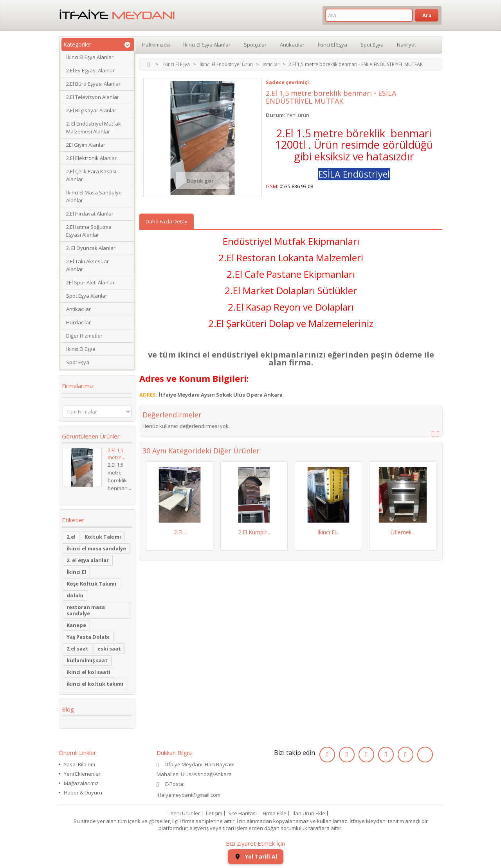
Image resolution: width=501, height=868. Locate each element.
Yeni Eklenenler (82, 774)
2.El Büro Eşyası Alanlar (93, 84)
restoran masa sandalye (86, 610)
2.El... (180, 532)
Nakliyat (406, 45)
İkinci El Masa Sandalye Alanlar (94, 196)
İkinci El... (328, 532)
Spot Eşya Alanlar (87, 296)
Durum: (276, 115)
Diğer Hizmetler (84, 336)
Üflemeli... (403, 532)
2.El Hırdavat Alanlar (90, 214)
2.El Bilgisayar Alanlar (91, 110)
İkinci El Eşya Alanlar (90, 57)
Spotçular (255, 45)
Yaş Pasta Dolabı (88, 637)
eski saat (109, 649)
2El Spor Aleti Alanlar (90, 282)
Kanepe (76, 625)
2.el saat (77, 649)
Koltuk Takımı (103, 537)
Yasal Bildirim (79, 764)
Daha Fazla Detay (167, 221)
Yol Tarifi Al (256, 856)
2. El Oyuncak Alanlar (91, 248)
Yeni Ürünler (185, 813)
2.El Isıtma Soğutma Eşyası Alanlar (89, 231)
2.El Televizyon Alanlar (93, 97)
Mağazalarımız (81, 783)
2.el (71, 537)
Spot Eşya (78, 362)
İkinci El (76, 572)
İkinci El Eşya (81, 349)
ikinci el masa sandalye (96, 548)
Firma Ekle (275, 813)
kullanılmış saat (87, 660)
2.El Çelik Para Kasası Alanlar (91, 175)
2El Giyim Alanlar (86, 145)
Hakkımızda (156, 45)
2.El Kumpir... (254, 532)
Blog (68, 709)
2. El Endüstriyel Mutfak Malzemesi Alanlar (94, 128)
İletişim (214, 813)
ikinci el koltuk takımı (95, 684)
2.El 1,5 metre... (116, 454)
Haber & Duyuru (83, 793)
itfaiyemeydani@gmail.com (188, 795)
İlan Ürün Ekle (309, 813)
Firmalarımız (78, 386)
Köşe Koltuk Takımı (91, 584)
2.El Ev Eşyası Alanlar (90, 70)
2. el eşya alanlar (88, 560)
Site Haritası (242, 813)
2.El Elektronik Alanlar (91, 158)
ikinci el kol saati (88, 672)
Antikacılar (78, 309)
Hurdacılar (78, 322)
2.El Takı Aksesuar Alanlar (87, 265)
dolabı (75, 595)
